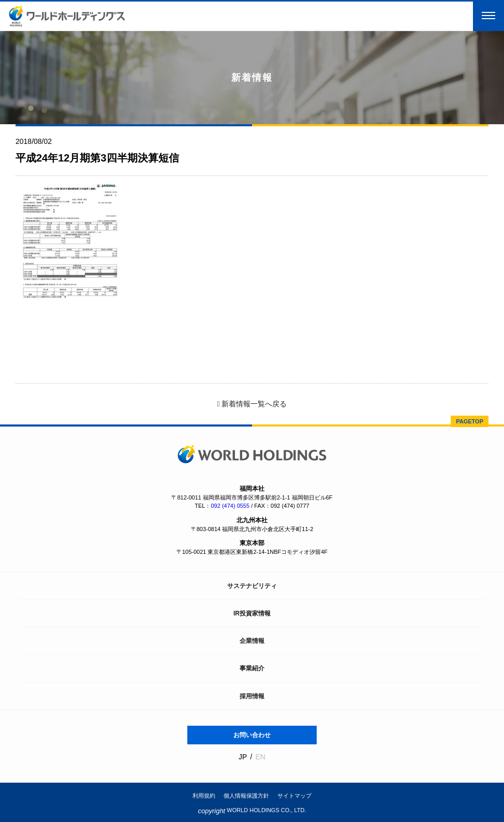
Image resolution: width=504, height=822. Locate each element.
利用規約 (204, 796)
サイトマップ (294, 796)
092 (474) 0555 (230, 506)
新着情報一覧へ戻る (252, 404)
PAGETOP (470, 421)
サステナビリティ (252, 586)
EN (260, 757)
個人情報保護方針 (246, 796)
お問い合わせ (252, 735)
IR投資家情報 (252, 613)
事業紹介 (252, 668)
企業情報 (252, 641)
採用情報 (252, 696)
